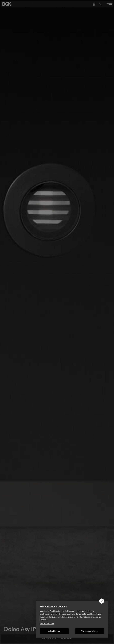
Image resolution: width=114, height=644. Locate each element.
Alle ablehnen (54, 631)
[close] (102, 601)
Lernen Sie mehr (47, 623)
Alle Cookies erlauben (90, 631)
